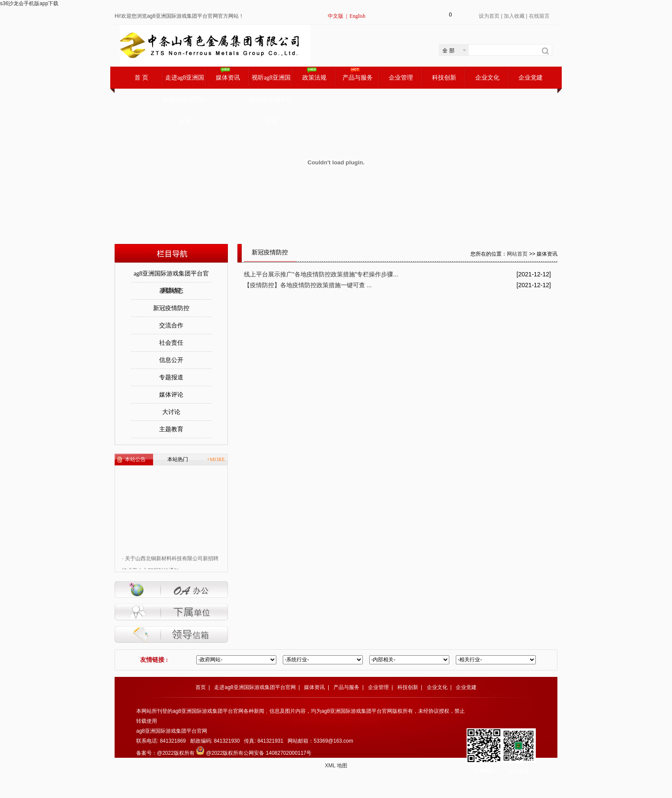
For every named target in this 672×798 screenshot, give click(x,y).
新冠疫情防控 (171, 308)
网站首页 (517, 254)
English (357, 16)
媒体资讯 (228, 78)
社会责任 (171, 343)
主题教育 (171, 429)
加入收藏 (514, 16)
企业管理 (401, 78)
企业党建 (531, 78)
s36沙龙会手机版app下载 (29, 3)
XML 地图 (336, 766)
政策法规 (314, 78)
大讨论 (171, 412)
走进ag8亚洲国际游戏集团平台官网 (185, 82)
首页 (201, 687)
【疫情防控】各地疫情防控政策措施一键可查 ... (308, 285)
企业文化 (487, 78)
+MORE (216, 459)
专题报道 (171, 377)
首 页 (141, 78)
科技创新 (444, 78)
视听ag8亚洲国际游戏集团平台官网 (271, 82)
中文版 (336, 16)
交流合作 (171, 325)
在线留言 (539, 16)
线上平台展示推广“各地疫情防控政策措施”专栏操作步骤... (321, 274)
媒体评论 (171, 395)
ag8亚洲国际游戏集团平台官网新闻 (171, 276)
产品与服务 (358, 78)
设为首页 (489, 16)
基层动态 (171, 291)
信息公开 (171, 360)
